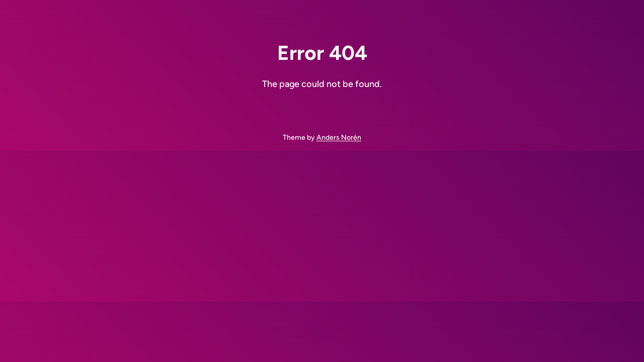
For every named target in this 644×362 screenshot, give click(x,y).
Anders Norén (339, 138)
